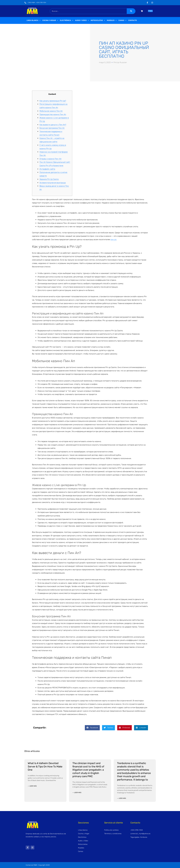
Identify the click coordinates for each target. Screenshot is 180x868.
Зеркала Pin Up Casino (49, 179)
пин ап (113, 240)
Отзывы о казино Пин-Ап (50, 159)
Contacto (133, 20)
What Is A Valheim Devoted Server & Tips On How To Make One (45, 766)
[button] (92, 728)
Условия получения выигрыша (53, 183)
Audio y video (82, 20)
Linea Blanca (34, 20)
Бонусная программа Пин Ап (52, 128)
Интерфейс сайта (47, 169)
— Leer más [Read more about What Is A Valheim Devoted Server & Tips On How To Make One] (32, 786)
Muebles (112, 20)
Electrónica (67, 20)
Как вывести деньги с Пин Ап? (53, 125)
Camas (122, 20)
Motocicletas (98, 20)
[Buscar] (131, 11)
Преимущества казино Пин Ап (53, 114)
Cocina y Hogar (50, 20)
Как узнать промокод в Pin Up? (53, 101)
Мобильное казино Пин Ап (51, 111)
